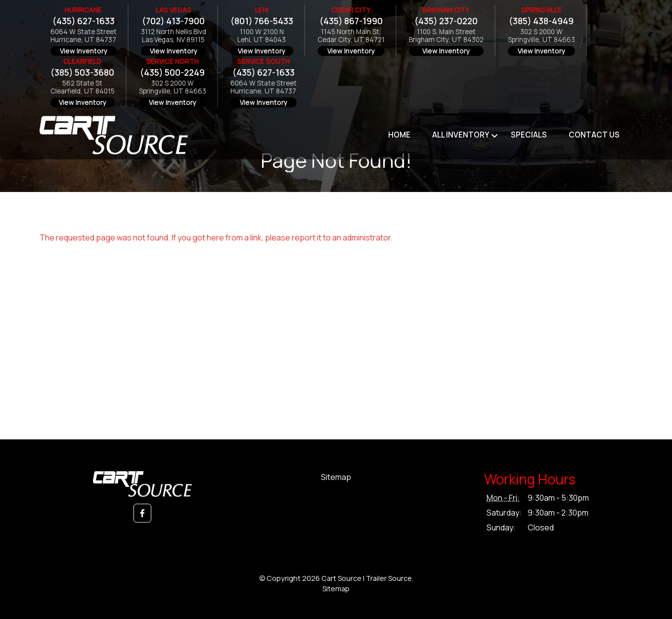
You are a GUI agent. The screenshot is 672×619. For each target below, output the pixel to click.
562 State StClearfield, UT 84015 (83, 87)
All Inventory (461, 135)
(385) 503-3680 (82, 72)
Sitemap (336, 477)
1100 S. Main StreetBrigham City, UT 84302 (446, 36)
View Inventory (84, 51)
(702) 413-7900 (173, 21)
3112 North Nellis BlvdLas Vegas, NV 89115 (174, 36)
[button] (142, 513)
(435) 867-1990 (351, 21)
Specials (529, 135)
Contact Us (594, 135)
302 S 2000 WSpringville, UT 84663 (541, 36)
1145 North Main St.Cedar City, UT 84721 (351, 36)
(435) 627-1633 (84, 21)
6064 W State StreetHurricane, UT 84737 (84, 36)
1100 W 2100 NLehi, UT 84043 (262, 36)
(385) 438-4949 (541, 21)
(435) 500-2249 (172, 72)
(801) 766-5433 (262, 21)
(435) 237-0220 (446, 21)
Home (399, 135)
